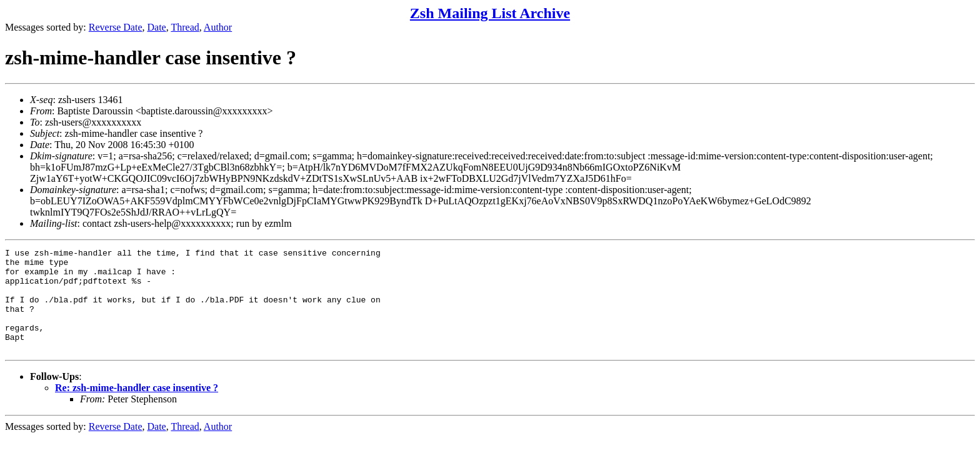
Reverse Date (116, 27)
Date (157, 27)
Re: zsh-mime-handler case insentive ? (137, 408)
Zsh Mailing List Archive (490, 13)
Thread (185, 27)
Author (218, 27)
